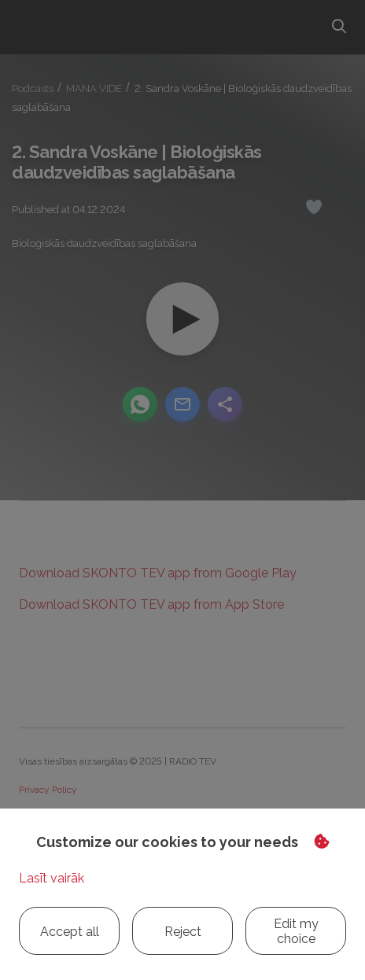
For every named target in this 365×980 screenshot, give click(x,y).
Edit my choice (296, 931)
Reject (183, 932)
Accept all (70, 932)
